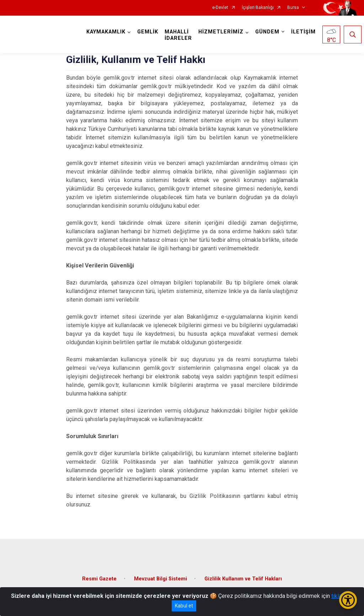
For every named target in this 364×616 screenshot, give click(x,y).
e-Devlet (220, 8)
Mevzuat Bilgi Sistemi (160, 579)
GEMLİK (148, 32)
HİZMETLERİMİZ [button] (221, 32)
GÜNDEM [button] (267, 32)
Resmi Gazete (99, 579)
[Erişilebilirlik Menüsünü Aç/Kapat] (348, 600)
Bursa (293, 8)
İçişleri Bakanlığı (258, 8)
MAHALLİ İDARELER (178, 35)
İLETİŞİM (303, 32)
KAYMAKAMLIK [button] (106, 32)
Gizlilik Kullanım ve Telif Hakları (243, 579)
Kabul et (184, 606)
